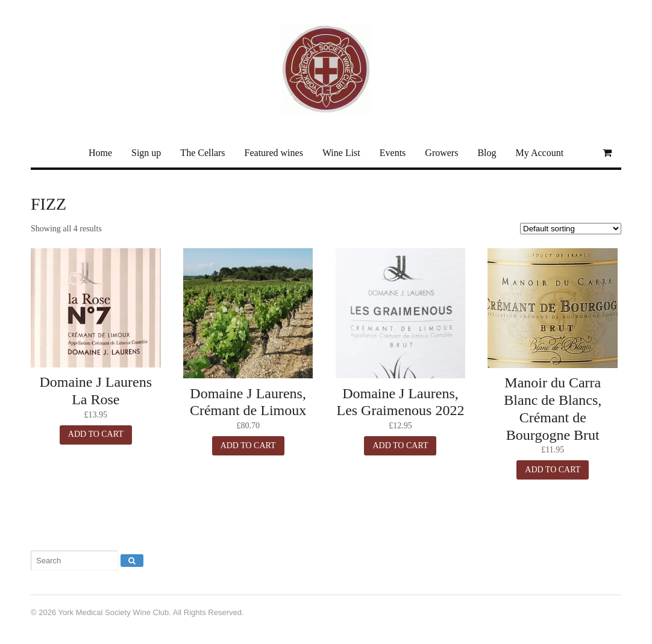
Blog (487, 153)
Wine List (341, 153)
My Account (540, 153)
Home (100, 153)
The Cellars (202, 153)
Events (393, 153)
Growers (441, 153)
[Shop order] (570, 229)
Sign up (146, 153)
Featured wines (274, 153)
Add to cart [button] (96, 434)
